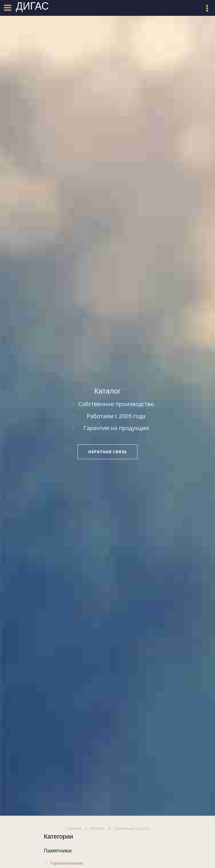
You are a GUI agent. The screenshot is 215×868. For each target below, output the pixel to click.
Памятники (58, 850)
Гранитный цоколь (131, 828)
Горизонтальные (67, 863)
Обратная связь (107, 452)
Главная (73, 828)
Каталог (97, 828)
